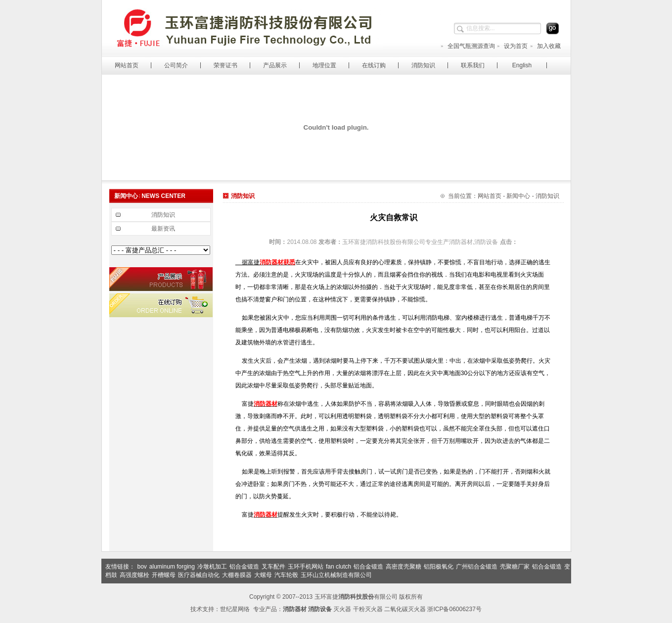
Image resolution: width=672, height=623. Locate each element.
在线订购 (374, 65)
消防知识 (423, 65)
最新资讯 (163, 229)
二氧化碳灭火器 (405, 609)
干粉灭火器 (368, 609)
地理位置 (324, 65)
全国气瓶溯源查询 (468, 46)
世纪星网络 (235, 609)
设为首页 (512, 46)
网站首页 (127, 65)
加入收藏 (545, 46)
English (522, 65)
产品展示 (275, 65)
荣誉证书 (225, 65)
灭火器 (342, 609)
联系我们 (473, 65)
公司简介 (176, 65)
